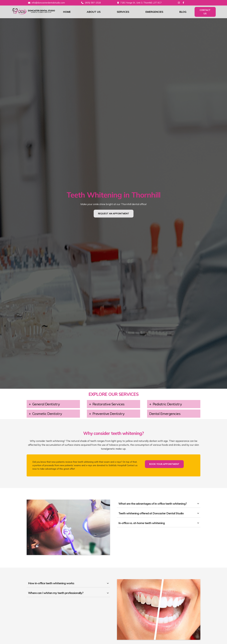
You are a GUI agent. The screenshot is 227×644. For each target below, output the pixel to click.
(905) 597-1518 (93, 3)
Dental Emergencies (165, 414)
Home (67, 12)
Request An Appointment (114, 214)
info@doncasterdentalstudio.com (48, 3)
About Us (94, 12)
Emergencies (154, 12)
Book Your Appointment (164, 464)
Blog (183, 12)
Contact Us (205, 12)
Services (123, 12)
